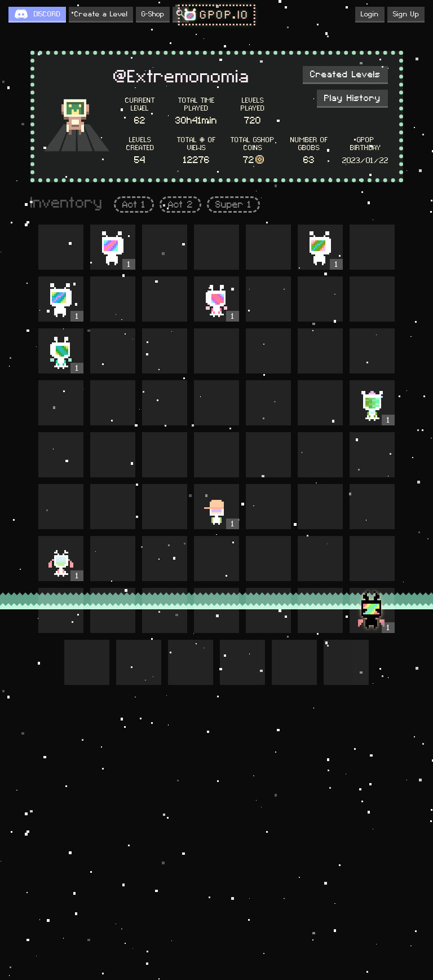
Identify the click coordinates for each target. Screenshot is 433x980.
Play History (352, 98)
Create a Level (101, 14)
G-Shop (153, 14)
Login (370, 14)
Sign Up (406, 14)
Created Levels (345, 74)
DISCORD (47, 14)
